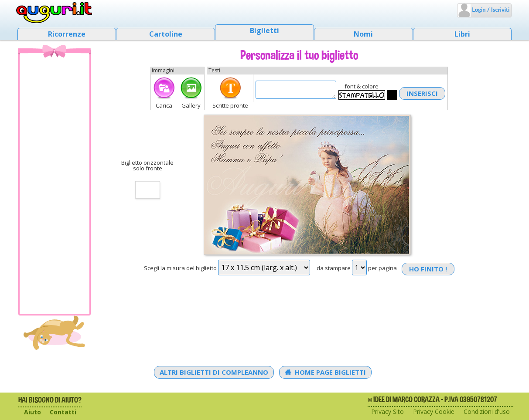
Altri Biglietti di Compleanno (214, 372)
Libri (462, 34)
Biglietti (264, 30)
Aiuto (32, 412)
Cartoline (166, 34)
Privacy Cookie (434, 412)
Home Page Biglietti (326, 372)
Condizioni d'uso (487, 412)
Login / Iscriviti (490, 10)
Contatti (63, 412)
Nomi (363, 34)
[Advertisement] (55, 183)
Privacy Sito (387, 412)
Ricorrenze (67, 34)
